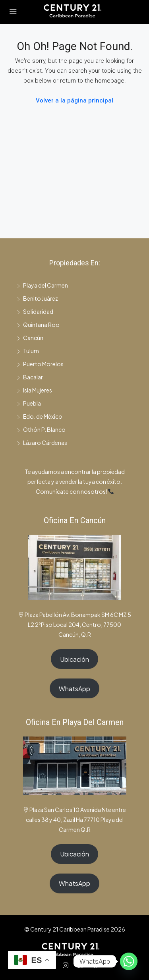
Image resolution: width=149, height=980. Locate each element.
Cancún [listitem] (30, 338)
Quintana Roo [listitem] (38, 325)
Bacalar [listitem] (30, 377)
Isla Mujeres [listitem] (34, 390)
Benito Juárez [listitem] (37, 298)
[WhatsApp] (82, 965)
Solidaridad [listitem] (35, 311)
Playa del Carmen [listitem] (42, 285)
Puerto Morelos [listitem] (40, 364)
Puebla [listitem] (29, 403)
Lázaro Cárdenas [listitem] (42, 443)
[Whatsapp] (129, 961)
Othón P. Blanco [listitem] (41, 429)
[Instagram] (67, 965)
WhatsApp (74, 689)
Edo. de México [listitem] (40, 416)
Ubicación (74, 659)
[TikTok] (97, 965)
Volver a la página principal (74, 101)
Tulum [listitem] (28, 351)
